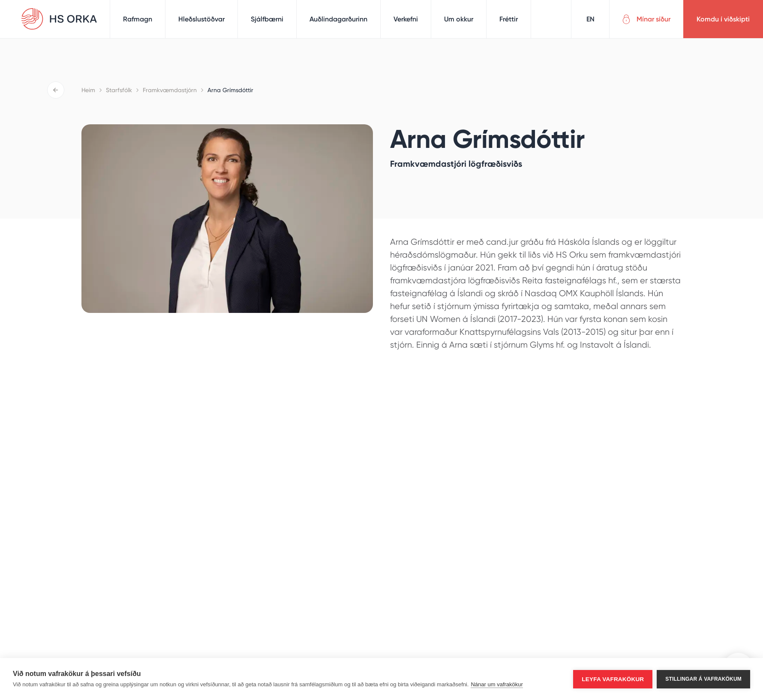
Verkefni (406, 19)
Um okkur (459, 19)
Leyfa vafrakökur (613, 679)
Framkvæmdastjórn (170, 90)
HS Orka (59, 19)
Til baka (56, 90)
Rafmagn (138, 19)
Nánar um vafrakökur (497, 684)
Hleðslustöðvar (201, 19)
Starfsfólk (119, 90)
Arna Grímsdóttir (230, 90)
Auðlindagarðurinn (338, 19)
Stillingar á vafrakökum (703, 679)
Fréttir (509, 19)
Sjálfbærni (267, 19)
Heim (88, 90)
